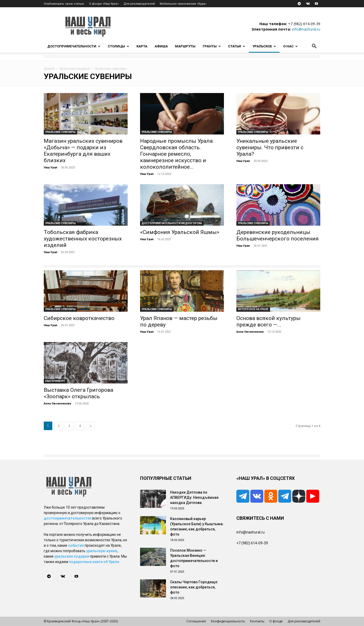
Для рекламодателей (139, 4)
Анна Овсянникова (250, 332)
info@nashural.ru (306, 29)
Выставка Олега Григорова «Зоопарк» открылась (78, 393)
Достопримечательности (74, 46)
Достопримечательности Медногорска (172, 223)
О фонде (276, 621)
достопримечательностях (68, 518)
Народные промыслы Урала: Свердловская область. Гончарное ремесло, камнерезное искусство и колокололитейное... (177, 154)
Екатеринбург (55, 381)
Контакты (257, 621)
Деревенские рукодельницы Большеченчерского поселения (278, 235)
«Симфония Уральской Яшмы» (180, 232)
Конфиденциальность (228, 621)
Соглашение (196, 621)
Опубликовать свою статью (64, 4)
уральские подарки (72, 556)
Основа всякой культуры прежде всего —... (268, 321)
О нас (290, 46)
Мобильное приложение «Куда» (183, 4)
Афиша (161, 46)
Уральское (264, 46)
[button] (314, 47)
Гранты (212, 46)
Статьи (237, 46)
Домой (49, 69)
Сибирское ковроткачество (79, 318)
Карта (142, 46)
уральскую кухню (102, 551)
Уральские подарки (75, 69)
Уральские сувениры (60, 132)
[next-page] (91, 426)
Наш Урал (50, 168)
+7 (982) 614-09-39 (304, 24)
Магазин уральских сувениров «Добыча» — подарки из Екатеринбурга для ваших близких (83, 151)
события (76, 545)
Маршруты (185, 46)
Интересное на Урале (253, 309)
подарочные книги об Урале (94, 562)
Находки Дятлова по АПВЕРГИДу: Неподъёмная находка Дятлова (194, 497)
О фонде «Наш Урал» (104, 4)
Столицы (118, 46)
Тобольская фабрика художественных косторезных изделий (83, 239)
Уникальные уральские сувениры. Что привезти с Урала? (270, 147)
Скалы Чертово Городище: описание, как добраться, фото (194, 587)
